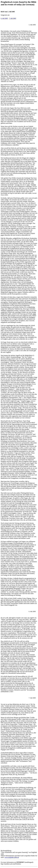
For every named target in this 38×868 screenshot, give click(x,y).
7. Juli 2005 (12, 18)
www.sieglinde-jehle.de (12, 857)
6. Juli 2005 (4, 18)
